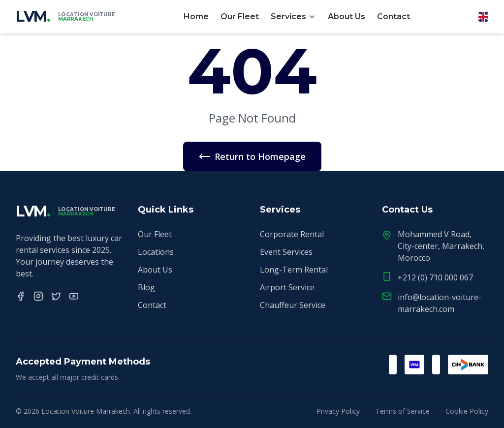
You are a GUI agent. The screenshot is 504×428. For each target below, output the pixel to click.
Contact (394, 16)
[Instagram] (38, 296)
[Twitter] (56, 296)
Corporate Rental (292, 234)
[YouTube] (74, 296)
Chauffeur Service (293, 305)
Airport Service (287, 287)
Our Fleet (240, 16)
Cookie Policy (467, 411)
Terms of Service (403, 411)
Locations (156, 252)
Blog (146, 287)
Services (293, 16)
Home (196, 16)
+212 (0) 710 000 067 (435, 277)
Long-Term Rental (294, 270)
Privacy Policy (338, 411)
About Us (346, 16)
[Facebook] (21, 296)
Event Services (286, 252)
